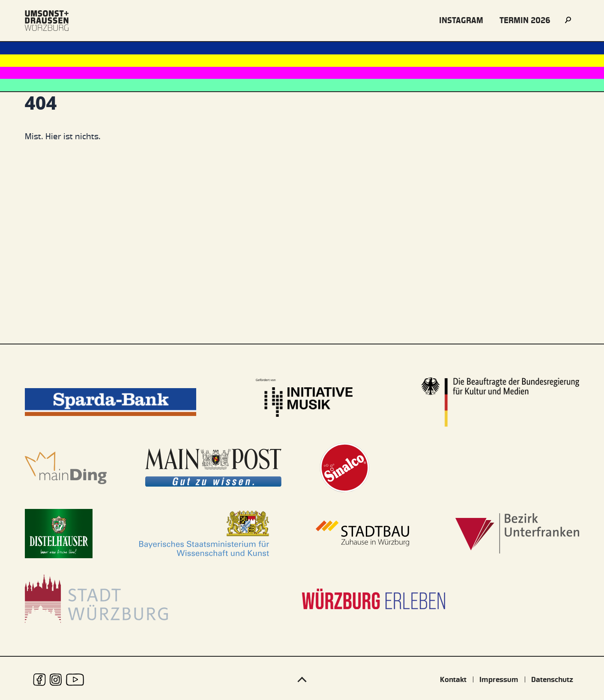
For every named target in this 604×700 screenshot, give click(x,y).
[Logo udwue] (47, 21)
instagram (461, 20)
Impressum (499, 679)
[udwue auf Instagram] (56, 680)
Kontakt (453, 679)
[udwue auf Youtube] (75, 680)
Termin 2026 (525, 20)
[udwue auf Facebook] (39, 680)
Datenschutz (552, 679)
